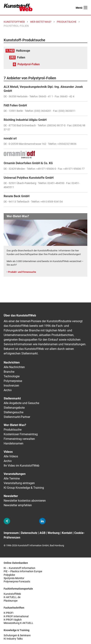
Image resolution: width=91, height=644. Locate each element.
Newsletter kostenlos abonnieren (25, 501)
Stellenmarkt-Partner (17, 417)
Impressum (11, 533)
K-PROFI (9, 613)
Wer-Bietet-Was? (15, 425)
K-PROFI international (16, 616)
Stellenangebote (14, 408)
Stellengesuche (14, 412)
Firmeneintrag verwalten (19, 439)
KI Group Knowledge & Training (24, 488)
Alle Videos (11, 456)
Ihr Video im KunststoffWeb (22, 466)
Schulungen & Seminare (17, 635)
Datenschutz (29, 533)
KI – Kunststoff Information (19, 568)
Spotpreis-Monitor (14, 578)
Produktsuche (13, 430)
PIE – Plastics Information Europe (23, 571)
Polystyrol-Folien (29, 64)
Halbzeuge (23, 51)
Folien (21, 57)
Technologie (12, 376)
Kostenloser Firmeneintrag (21, 434)
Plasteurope (11, 601)
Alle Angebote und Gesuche (21, 403)
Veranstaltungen (15, 474)
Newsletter (11, 496)
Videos (8, 452)
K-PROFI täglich (13, 620)
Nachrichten (12, 362)
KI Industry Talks (13, 639)
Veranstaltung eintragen (19, 483)
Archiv (8, 390)
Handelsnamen (14, 443)
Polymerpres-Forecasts (17, 582)
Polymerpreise (13, 381)
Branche (9, 372)
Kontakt (67, 533)
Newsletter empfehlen (18, 505)
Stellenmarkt (12, 398)
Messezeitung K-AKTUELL (18, 623)
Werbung (54, 533)
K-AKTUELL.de (12, 597)
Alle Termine (12, 478)
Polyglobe (9, 575)
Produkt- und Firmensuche (22, 272)
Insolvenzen (11, 386)
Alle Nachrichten (14, 367)
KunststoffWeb (12, 594)
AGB (42, 533)
